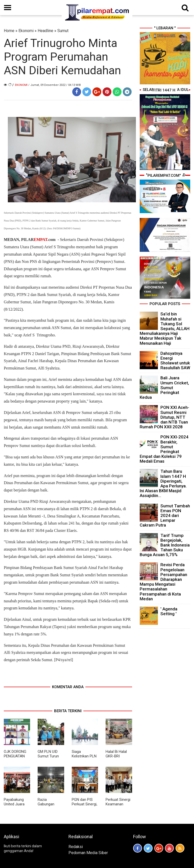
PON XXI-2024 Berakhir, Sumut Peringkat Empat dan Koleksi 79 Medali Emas (164, 449)
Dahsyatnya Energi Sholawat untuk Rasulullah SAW (175, 361)
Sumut (63, 31)
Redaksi (76, 847)
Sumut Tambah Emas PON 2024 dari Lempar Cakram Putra (165, 516)
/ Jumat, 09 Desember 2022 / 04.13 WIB (55, 85)
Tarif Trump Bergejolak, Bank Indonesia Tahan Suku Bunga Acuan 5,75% (165, 545)
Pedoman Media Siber (88, 853)
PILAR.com (38, 240)
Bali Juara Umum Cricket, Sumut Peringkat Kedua (164, 388)
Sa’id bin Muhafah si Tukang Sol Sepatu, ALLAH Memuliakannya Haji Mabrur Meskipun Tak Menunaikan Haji (165, 328)
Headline (45, 31)
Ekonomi (26, 31)
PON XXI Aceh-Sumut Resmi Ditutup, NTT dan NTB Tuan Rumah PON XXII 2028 (164, 417)
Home (9, 31)
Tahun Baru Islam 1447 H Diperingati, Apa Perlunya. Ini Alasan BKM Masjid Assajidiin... (163, 483)
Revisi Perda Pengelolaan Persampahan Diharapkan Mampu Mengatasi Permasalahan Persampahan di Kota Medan (163, 582)
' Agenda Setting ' (169, 611)
